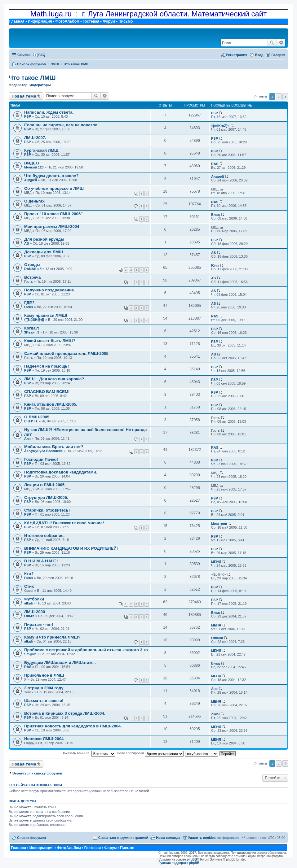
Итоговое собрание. (44, 536)
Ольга (29, 616)
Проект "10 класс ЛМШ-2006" (53, 214)
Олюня (217, 638)
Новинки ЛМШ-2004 (44, 739)
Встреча (32, 277)
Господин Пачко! (41, 459)
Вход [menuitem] (259, 55)
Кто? (29, 574)
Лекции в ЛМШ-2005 (44, 485)
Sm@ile (30, 654)
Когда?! (32, 328)
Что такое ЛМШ (32, 78)
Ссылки (24, 55)
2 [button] (279, 96)
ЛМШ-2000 (35, 612)
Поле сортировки (150, 753)
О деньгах (34, 201)
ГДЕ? (29, 303)
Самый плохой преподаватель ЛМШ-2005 (66, 353)
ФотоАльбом (67, 21)
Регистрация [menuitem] (237, 55)
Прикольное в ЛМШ (44, 675)
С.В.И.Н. (31, 421)
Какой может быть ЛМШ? (50, 341)
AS (27, 243)
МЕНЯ (216, 562)
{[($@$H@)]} (34, 320)
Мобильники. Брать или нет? (54, 447)
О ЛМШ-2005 (37, 417)
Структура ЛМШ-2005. (46, 497)
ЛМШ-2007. (35, 138)
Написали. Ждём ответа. (49, 112)
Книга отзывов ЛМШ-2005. (51, 404)
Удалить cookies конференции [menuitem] (214, 838)
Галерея (278, 55)
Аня (27, 438)
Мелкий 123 (34, 167)
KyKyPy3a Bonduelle (46, 451)
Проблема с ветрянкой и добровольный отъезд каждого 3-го (86, 650)
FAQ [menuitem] (42, 55)
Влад (215, 215)
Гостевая (91, 21)
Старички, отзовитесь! (47, 510)
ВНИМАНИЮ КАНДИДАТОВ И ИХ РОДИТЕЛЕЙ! (71, 548)
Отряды (32, 265)
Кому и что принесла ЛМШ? (52, 637)
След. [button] (285, 97)
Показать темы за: (88, 753)
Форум (109, 21)
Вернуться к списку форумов (37, 773)
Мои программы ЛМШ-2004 (52, 227)
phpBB (192, 859)
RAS (215, 164)
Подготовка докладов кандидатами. (61, 472)
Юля (215, 265)
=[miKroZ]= (220, 126)
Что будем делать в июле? (51, 176)
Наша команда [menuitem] (168, 838)
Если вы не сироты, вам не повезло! (62, 125)
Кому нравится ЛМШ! (46, 315)
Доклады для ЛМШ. (44, 252)
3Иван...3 (32, 332)
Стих (29, 586)
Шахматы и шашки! (44, 701)
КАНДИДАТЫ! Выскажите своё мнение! (64, 523)
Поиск (272, 43)
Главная (17, 21)
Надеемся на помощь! (47, 366)
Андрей (31, 180)
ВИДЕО (31, 163)
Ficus (29, 307)
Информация (40, 21)
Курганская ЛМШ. (42, 150)
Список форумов (31, 838)
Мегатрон (219, 524)
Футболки (34, 599)
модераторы (40, 85)
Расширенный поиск (281, 43)
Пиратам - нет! (39, 624)
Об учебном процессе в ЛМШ (54, 188)
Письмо (126, 21)
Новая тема (24, 96)
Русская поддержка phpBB (179, 863)
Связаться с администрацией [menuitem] (123, 838)
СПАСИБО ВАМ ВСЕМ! (47, 392)
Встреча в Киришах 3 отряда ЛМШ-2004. (65, 713)
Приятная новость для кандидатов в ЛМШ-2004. (73, 726)
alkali (29, 603)
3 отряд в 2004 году (44, 688)
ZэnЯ (215, 714)
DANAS (30, 269)
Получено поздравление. (50, 290)
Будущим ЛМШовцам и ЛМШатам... (60, 663)
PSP (28, 116)
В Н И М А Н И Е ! (41, 561)
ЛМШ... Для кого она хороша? (54, 379)
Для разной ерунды (44, 239)
